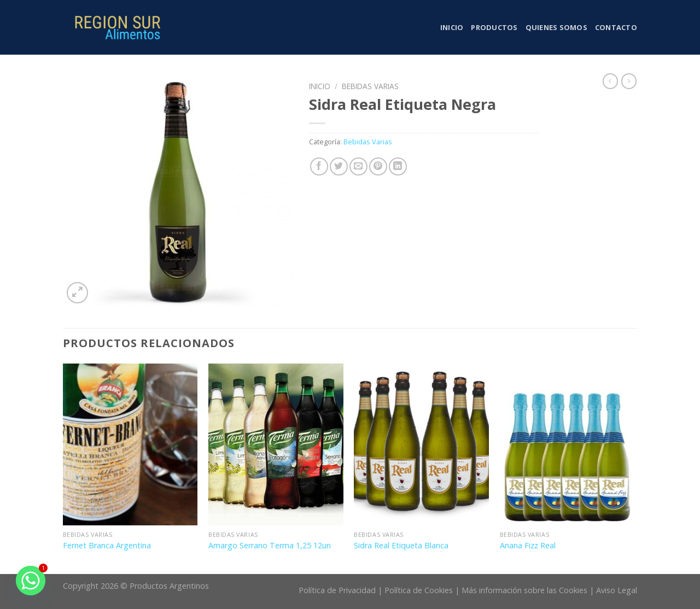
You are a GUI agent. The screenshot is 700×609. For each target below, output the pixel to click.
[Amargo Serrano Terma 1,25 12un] (276, 444)
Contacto (616, 27)
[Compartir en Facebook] (319, 166)
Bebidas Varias (370, 86)
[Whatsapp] (31, 581)
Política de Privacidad (337, 590)
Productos (494, 27)
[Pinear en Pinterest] (378, 166)
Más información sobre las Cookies (524, 590)
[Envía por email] (358, 166)
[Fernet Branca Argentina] (130, 444)
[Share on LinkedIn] (398, 166)
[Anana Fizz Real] (567, 444)
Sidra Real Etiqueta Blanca (401, 546)
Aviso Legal (617, 590)
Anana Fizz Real (528, 546)
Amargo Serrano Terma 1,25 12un (270, 546)
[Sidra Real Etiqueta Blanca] (421, 444)
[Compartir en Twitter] (339, 166)
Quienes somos (556, 27)
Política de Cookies (419, 590)
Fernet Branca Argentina (107, 546)
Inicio (452, 27)
